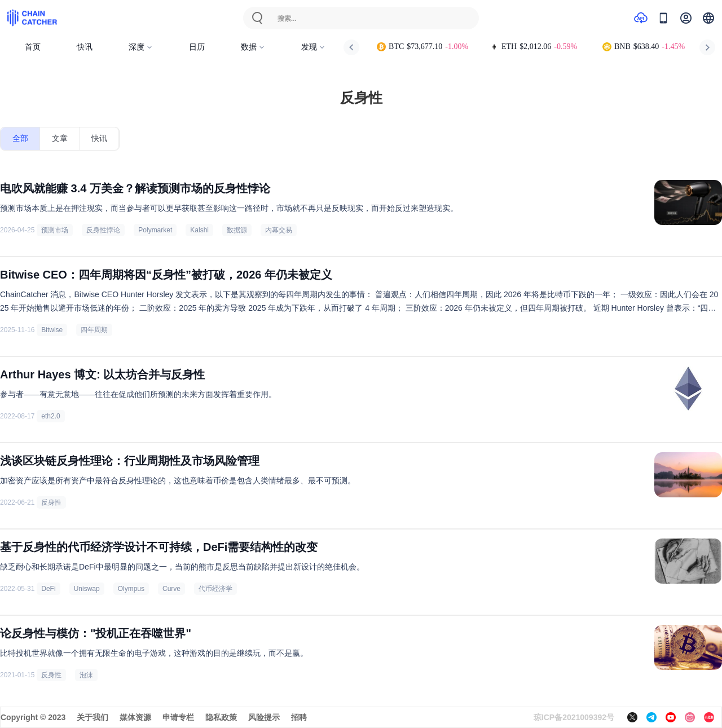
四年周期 (94, 330)
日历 (197, 47)
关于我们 (93, 717)
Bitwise (52, 330)
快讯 (85, 47)
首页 (33, 47)
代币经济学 (215, 589)
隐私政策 (221, 717)
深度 (141, 47)
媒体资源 (135, 717)
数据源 (237, 230)
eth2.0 (50, 416)
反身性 (51, 502)
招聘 (299, 717)
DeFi (48, 589)
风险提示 (264, 717)
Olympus (131, 589)
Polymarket (155, 230)
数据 (253, 47)
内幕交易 (279, 230)
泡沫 (86, 675)
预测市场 (55, 230)
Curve (171, 589)
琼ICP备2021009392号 (574, 717)
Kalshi (199, 230)
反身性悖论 (103, 230)
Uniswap (87, 589)
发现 (313, 47)
